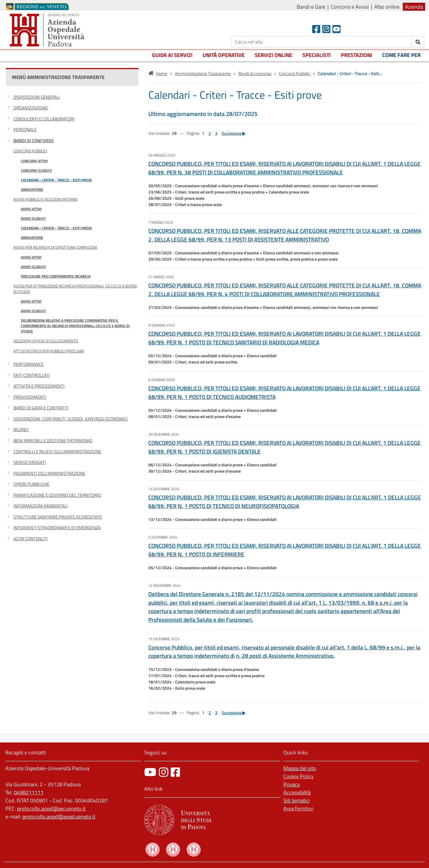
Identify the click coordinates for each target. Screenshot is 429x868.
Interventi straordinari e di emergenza (57, 528)
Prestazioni (356, 55)
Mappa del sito (300, 768)
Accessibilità (297, 792)
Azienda (414, 7)
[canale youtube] (150, 772)
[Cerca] (322, 42)
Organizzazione (31, 108)
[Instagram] (326, 29)
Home (162, 74)
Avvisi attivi (31, 209)
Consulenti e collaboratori (44, 119)
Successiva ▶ (234, 133)
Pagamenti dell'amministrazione (49, 473)
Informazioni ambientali (41, 506)
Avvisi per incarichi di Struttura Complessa (55, 247)
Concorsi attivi (34, 161)
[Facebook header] (316, 29)
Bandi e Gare (311, 7)
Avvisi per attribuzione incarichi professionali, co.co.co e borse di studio (75, 289)
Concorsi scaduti (36, 170)
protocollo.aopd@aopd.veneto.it (59, 817)
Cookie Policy (299, 776)
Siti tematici (297, 800)
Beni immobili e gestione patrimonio (53, 441)
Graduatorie (32, 189)
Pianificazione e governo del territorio (57, 495)
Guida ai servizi (172, 55)
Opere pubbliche (31, 484)
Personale (25, 130)
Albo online (387, 7)
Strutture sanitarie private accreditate (58, 517)
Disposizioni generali (37, 97)
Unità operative (224, 55)
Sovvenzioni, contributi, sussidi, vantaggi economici (71, 419)
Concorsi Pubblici (30, 151)
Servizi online (273, 55)
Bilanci (21, 430)
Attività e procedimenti (39, 386)
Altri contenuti (31, 539)
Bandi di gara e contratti (41, 408)
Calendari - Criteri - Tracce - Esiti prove (56, 180)
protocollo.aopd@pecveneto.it (51, 809)
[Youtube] (336, 29)
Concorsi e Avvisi (350, 7)
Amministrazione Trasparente (203, 74)
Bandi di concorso (34, 141)
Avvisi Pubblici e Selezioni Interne (45, 199)
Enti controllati (32, 375)
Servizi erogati (30, 462)
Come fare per (401, 55)
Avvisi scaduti (33, 218)
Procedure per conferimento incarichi (56, 276)
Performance (28, 364)
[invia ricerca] (418, 42)
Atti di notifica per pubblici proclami (49, 351)
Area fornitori (298, 809)
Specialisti (317, 55)
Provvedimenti (30, 397)
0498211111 (29, 792)
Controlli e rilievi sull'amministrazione (57, 452)
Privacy (292, 784)
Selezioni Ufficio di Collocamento (46, 341)
